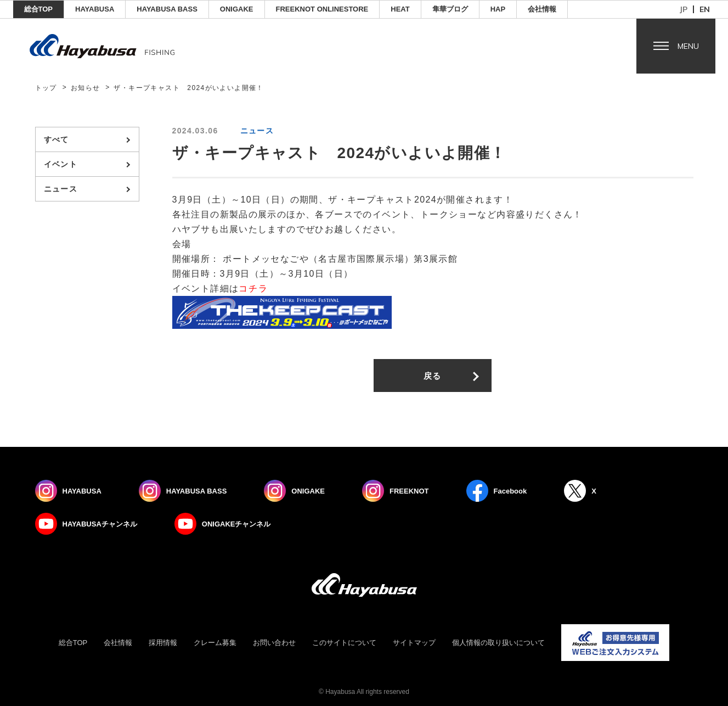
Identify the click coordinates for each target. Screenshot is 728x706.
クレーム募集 (215, 643)
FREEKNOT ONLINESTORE (322, 9)
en (705, 9)
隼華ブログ (450, 9)
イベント (61, 164)
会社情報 (542, 9)
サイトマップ (414, 643)
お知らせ (86, 88)
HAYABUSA (95, 9)
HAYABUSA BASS (167, 9)
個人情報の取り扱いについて (498, 643)
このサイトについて (344, 643)
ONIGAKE (237, 9)
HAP (498, 9)
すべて (57, 139)
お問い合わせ (274, 643)
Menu (688, 46)
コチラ (253, 288)
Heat (400, 9)
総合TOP (39, 9)
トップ (46, 88)
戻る (433, 376)
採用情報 (163, 643)
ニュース (61, 189)
